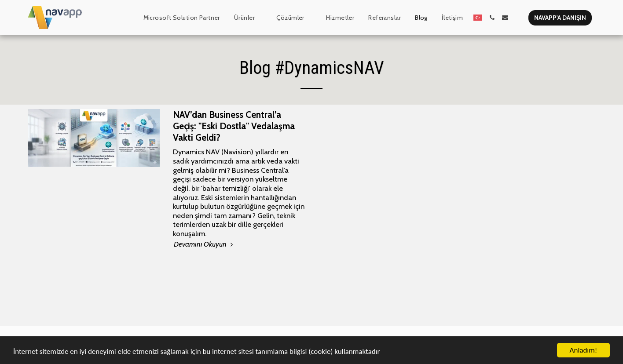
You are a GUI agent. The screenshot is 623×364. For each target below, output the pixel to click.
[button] (248, 18)
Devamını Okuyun (205, 244)
